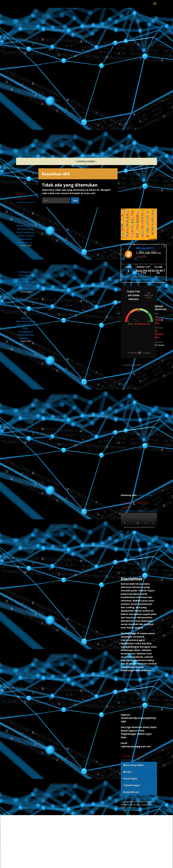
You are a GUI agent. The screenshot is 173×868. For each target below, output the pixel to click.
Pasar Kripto (130, 778)
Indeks (126, 810)
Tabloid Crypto (132, 785)
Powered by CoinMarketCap (144, 280)
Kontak (136, 810)
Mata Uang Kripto (133, 765)
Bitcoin (127, 772)
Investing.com (145, 495)
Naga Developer (129, 807)
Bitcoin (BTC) (145, 248)
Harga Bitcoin (131, 792)
